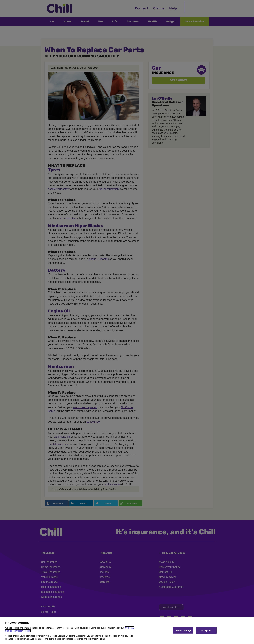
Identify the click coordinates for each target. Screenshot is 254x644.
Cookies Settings (183, 630)
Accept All (206, 630)
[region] (127, 631)
